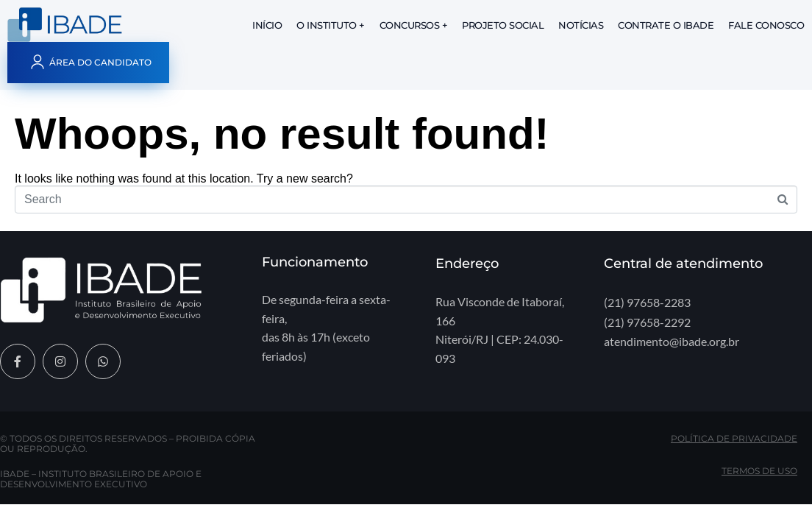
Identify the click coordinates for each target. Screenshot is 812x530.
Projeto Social (503, 25)
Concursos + (414, 25)
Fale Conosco (766, 25)
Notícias (581, 25)
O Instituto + (331, 25)
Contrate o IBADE (666, 25)
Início (267, 25)
